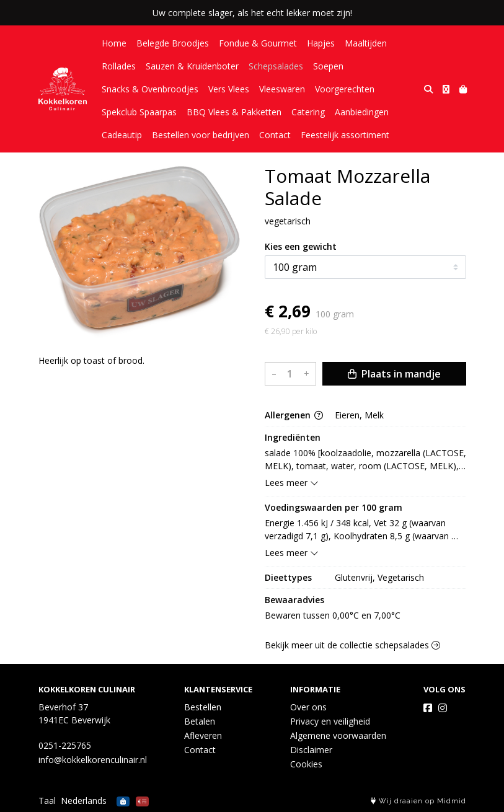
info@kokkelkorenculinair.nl (93, 760)
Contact (275, 135)
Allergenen (294, 415)
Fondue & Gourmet (258, 43)
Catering (308, 112)
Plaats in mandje (394, 374)
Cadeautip (122, 135)
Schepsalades (276, 66)
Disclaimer (311, 750)
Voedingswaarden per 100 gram (334, 507)
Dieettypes (288, 577)
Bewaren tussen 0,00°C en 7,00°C (333, 615)
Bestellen (203, 707)
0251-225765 (65, 745)
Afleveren (203, 735)
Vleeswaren (282, 89)
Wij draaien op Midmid (418, 801)
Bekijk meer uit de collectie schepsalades (352, 645)
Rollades (119, 66)
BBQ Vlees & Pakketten (234, 112)
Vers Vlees (229, 89)
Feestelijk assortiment (345, 135)
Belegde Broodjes (173, 43)
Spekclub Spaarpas (139, 112)
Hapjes (321, 43)
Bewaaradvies (294, 600)
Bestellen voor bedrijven (201, 135)
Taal (47, 801)
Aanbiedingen (362, 112)
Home (114, 43)
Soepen (328, 66)
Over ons (308, 707)
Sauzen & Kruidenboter (192, 66)
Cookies (306, 764)
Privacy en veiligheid (330, 721)
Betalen (200, 721)
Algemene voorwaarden (338, 735)
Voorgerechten (345, 89)
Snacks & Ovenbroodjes (150, 89)
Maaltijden (366, 43)
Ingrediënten (293, 437)
